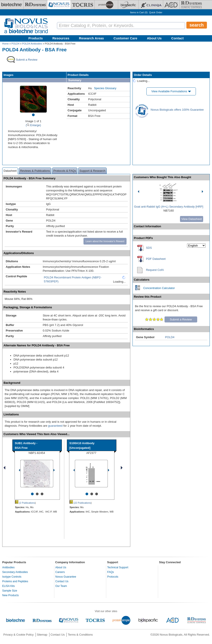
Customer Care (125, 38)
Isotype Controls (12, 577)
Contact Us (62, 581)
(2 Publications (25, 503)
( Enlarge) (33, 125)
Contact (178, 38)
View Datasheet (192, 219)
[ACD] (171, 5)
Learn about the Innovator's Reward (105, 241)
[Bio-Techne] (12, 5)
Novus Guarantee (66, 577)
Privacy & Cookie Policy (18, 635)
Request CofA (155, 270)
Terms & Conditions (80, 635)
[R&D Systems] (35, 5)
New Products (10, 595)
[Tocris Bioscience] (83, 5)
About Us (154, 38)
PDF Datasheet (156, 259)
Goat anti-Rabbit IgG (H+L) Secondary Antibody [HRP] (169, 207)
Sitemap (42, 635)
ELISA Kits (9, 586)
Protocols (113, 577)
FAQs (111, 572)
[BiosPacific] (128, 5)
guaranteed (55, 426)
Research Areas (92, 38)
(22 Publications (80, 503)
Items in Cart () (139, 12)
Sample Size (10, 591)
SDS (149, 248)
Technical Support (118, 567)
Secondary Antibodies (15, 572)
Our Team (61, 586)
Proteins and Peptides (15, 581)
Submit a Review (181, 319)
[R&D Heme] (191, 5)
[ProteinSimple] (106, 5)
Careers (60, 572)
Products (36, 38)
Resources (61, 38)
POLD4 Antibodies (32, 44)
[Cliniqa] (151, 5)
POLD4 (15, 44)
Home (5, 44)
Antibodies (8, 567)
